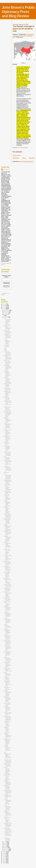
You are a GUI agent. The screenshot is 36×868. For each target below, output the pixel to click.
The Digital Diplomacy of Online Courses (7, 342)
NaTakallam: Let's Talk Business (7, 398)
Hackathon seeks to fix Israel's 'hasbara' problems (7, 724)
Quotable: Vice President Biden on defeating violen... (7, 742)
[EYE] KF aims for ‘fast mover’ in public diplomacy (7, 777)
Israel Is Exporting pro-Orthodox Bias (8, 627)
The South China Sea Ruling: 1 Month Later (8, 761)
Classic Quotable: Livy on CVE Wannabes (7, 352)
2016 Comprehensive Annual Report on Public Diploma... (8, 321)
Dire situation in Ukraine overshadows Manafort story (8, 665)
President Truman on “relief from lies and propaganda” (7, 380)
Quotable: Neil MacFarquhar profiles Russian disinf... (8, 393)
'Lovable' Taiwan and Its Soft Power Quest (8, 586)
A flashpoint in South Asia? (7, 389)
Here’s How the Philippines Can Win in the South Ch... (7, 654)
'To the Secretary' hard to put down (8, 714)
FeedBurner (6, 287)
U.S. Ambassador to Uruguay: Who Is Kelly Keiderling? (7, 476)
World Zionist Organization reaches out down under (7, 642)
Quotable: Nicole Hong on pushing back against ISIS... (8, 357)
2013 (4, 855)
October (6, 313)
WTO (5, 348)
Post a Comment (17, 155)
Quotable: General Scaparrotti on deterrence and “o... (8, 736)
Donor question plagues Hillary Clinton (8, 670)
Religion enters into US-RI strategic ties (7, 765)
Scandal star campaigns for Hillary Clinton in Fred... (7, 448)
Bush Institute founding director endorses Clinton (7, 575)
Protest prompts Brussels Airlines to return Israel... (8, 409)
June (6, 843)
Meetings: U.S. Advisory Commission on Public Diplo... (7, 632)
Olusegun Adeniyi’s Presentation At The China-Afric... (8, 814)
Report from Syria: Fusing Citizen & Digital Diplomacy (8, 594)
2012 (4, 857)
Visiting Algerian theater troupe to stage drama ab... (8, 482)
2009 (4, 861)
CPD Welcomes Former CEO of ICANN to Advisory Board (7, 414)
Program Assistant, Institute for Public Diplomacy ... (7, 503)
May (5, 845)
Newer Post (16, 158)
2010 (4, 860)
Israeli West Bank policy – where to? (8, 599)
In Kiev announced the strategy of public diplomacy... (7, 808)
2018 (4, 306)
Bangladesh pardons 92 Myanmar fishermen (7, 787)
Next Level (6, 473)
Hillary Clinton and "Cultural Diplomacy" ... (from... (8, 563)
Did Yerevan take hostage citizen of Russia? (8, 385)
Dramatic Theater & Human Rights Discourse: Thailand (7, 510)
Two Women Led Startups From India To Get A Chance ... (8, 834)
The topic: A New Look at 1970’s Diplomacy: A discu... (8, 558)
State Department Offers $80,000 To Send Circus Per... (7, 756)
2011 (4, 858)
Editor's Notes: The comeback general (7, 604)
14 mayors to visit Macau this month (7, 839)
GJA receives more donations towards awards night (7, 487)
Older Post (32, 158)
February (7, 849)
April (5, 846)
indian (5, 349)
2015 (4, 852)
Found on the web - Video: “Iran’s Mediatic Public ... (7, 552)
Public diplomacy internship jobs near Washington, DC (8, 426)
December (7, 310)
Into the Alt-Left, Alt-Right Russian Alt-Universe (7, 637)
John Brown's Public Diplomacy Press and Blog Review (18, 12)
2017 (4, 307)
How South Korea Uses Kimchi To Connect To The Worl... (7, 569)
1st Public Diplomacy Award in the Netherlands (7, 783)
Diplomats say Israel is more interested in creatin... (8, 533)
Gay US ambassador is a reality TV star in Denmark (8, 801)
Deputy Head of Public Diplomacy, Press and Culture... (7, 432)
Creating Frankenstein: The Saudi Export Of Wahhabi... (8, 538)
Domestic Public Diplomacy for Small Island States (8, 792)
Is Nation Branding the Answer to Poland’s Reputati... (7, 693)
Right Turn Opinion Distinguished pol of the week (8, 420)
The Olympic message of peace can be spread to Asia (23, 36)
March (6, 848)
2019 (4, 304)
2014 (4, 853)
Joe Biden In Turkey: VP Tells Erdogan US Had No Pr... (8, 469)
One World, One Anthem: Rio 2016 (7, 797)
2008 (4, 863)
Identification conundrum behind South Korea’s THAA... (8, 368)
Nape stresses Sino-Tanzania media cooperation (7, 820)
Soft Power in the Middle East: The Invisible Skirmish (8, 825)
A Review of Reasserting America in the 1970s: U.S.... (7, 609)
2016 (4, 309)
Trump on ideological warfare (7, 678)
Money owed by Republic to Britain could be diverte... (7, 516)
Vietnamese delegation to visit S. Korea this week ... (8, 659)
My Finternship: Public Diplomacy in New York (7, 327)
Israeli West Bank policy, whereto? (7, 589)
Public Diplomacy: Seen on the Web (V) (7, 674)
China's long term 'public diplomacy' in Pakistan (7, 362)
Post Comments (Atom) (27, 161)
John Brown (6, 169)
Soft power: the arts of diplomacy (7, 688)
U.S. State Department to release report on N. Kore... (7, 709)
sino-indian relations (6, 346)
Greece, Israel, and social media (7, 704)
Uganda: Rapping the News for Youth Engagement (7, 527)
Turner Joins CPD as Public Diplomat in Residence (7, 497)
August (6, 317)
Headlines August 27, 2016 (7, 443)
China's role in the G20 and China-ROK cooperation (7, 454)
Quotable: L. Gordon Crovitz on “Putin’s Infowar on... (7, 730)
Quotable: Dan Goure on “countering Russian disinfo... (7, 438)
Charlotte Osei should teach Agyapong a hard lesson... (8, 718)
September (7, 314)
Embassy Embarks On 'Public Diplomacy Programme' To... (7, 545)
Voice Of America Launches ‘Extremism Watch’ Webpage (7, 770)
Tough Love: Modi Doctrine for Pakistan (8, 332)
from (25, 63)
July (5, 842)
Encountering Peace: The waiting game (8, 830)
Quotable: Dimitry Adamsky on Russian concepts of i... (7, 748)
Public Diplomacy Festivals (7, 458)
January (6, 850)
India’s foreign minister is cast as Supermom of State (8, 683)
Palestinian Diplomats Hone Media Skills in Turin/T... (7, 699)
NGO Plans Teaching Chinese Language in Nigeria (7, 374)
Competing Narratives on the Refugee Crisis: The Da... (8, 337)
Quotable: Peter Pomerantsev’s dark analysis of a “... (8, 403)
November (7, 312)
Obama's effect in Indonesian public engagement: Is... (8, 463)
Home (24, 158)
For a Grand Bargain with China (7, 492)
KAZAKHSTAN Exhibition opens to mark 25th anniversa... (7, 521)
